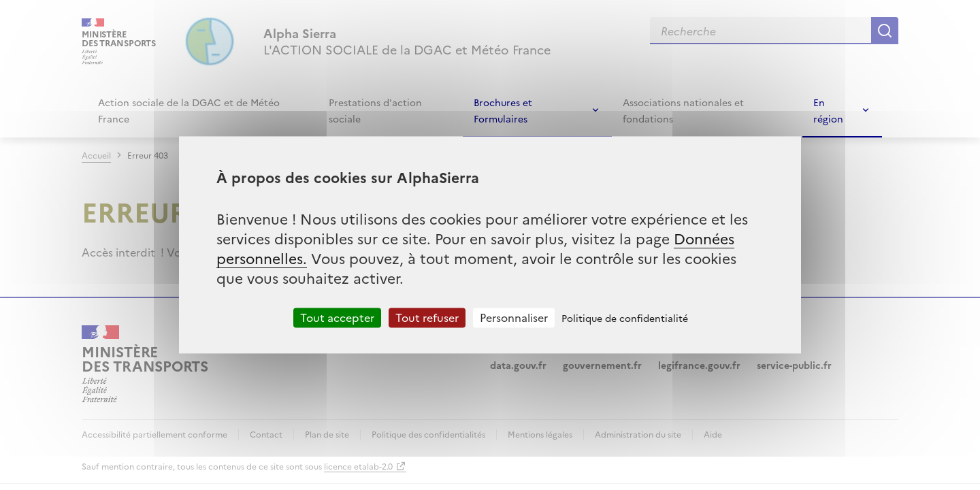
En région (828, 110)
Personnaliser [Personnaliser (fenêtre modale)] (514, 317)
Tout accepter (337, 317)
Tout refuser (427, 317)
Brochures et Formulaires (503, 110)
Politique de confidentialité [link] (625, 318)
